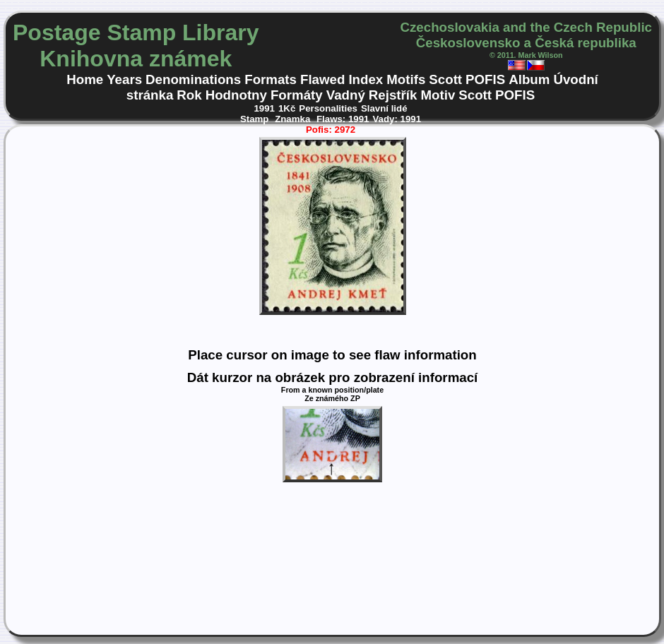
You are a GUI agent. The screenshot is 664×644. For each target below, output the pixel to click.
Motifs (406, 79)
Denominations (193, 79)
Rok (189, 95)
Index (366, 79)
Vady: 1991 (397, 119)
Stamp (256, 119)
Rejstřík (393, 95)
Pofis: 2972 (331, 130)
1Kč (287, 108)
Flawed (322, 79)
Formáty (297, 95)
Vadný (346, 95)
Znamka (294, 119)
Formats (271, 79)
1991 (264, 108)
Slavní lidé (384, 108)
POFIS (485, 79)
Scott (445, 79)
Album (529, 79)
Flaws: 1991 (343, 119)
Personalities (328, 108)
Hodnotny (236, 95)
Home (85, 79)
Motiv (438, 95)
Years (124, 79)
